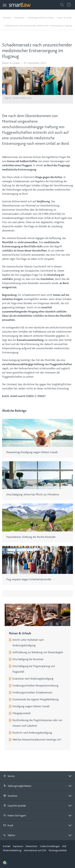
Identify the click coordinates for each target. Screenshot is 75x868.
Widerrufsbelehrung (12, 850)
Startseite (7, 18)
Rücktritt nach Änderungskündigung (32, 733)
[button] (37, 776)
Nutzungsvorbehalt (58, 850)
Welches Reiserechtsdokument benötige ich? (37, 740)
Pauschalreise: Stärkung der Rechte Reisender (31, 537)
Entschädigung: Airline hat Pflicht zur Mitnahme (33, 495)
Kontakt (7, 846)
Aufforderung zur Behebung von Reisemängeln (38, 652)
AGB (64, 846)
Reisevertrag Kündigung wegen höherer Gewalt (32, 452)
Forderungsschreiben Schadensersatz (32, 693)
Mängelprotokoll (22, 713)
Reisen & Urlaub (65, 18)
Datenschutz (31, 846)
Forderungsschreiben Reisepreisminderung (35, 686)
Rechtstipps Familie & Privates (41, 18)
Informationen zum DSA (35, 850)
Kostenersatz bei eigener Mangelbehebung (36, 699)
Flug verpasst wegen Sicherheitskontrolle (29, 579)
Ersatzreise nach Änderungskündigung (33, 679)
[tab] (37, 776)
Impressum (18, 846)
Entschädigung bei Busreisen (28, 659)
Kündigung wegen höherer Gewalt (31, 706)
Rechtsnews (20, 18)
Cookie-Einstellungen (50, 846)
